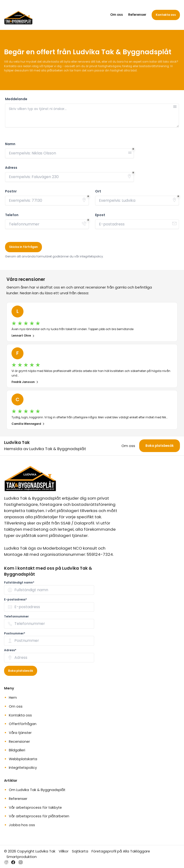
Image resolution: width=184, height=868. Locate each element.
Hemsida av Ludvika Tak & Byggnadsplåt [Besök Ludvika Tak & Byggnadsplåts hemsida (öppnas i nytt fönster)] (45, 449)
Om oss (117, 15)
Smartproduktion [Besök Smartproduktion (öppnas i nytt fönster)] (22, 857)
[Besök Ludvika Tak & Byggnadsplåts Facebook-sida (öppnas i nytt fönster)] (13, 862)
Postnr (11, 191)
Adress (11, 168)
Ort (98, 191)
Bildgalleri (17, 750)
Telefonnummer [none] (16, 616)
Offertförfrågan (23, 724)
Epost (100, 215)
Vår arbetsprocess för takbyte (35, 808)
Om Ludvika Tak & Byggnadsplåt (37, 790)
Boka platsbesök (160, 446)
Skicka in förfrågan (23, 247)
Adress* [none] (10, 650)
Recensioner (19, 742)
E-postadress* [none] (15, 599)
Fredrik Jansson (25, 382)
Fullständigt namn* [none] (19, 582)
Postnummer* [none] (15, 633)
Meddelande (16, 99)
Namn (10, 144)
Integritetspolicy (23, 768)
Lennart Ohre (23, 336)
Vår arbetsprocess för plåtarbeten (39, 816)
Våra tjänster (20, 733)
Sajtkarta (80, 851)
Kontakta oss (166, 15)
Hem (13, 698)
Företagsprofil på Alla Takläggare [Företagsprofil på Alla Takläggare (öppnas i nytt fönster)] (121, 851)
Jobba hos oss (22, 825)
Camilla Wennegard (28, 424)
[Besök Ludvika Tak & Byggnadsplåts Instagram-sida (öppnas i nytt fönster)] (21, 862)
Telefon (12, 215)
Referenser (137, 15)
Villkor (64, 851)
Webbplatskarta (23, 759)
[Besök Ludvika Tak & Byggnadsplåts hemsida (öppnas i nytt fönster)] (6, 862)
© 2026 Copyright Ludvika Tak (30, 851)
